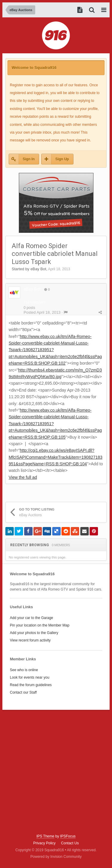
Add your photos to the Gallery (34, 633)
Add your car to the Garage (32, 618)
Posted (42, 312)
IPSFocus (68, 836)
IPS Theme (45, 836)
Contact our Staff (23, 692)
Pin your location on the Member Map (40, 625)
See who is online (24, 670)
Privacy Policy (44, 843)
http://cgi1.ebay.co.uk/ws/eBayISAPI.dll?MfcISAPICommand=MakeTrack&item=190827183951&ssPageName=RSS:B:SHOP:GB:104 (56, 457)
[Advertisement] (56, 772)
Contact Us (70, 843)
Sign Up (62, 159)
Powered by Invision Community (56, 857)
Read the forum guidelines (31, 685)
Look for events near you (30, 677)
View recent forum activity (30, 640)
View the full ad (23, 477)
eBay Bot (38, 269)
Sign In (29, 159)
